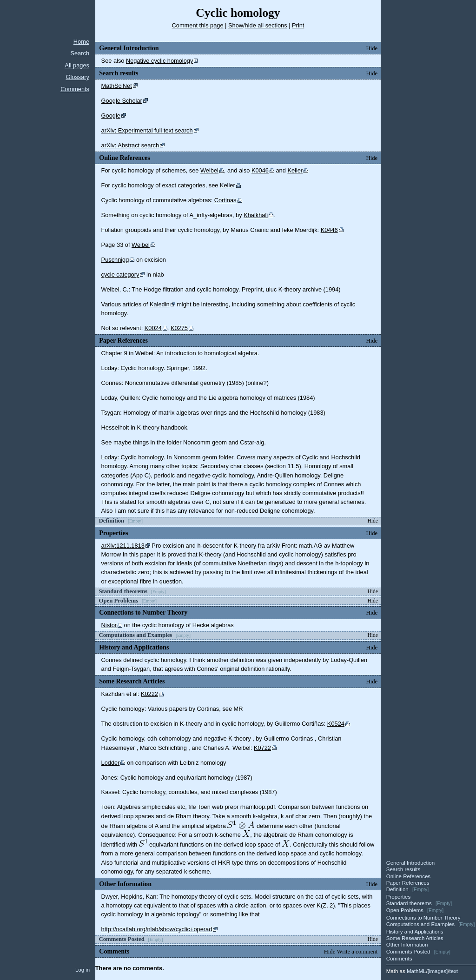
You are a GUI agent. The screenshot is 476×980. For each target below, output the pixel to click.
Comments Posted (408, 952)
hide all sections (266, 25)
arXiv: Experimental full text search (147, 130)
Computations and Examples (420, 924)
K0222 (149, 694)
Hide (372, 48)
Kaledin (160, 304)
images (438, 971)
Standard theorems (409, 903)
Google (111, 116)
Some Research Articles (415, 938)
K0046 (260, 170)
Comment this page (198, 25)
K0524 (336, 724)
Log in (83, 970)
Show (236, 25)
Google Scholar (122, 101)
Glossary (78, 77)
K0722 (262, 748)
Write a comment (357, 952)
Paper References (408, 883)
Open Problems (405, 910)
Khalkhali (256, 215)
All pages (77, 65)
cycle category (120, 275)
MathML (416, 971)
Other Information (407, 945)
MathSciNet (117, 86)
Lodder (111, 763)
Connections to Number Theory (423, 918)
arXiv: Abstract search (130, 145)
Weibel (209, 170)
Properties (398, 897)
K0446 (329, 230)
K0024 (153, 328)
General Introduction (410, 863)
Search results (403, 869)
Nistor (109, 625)
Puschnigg (115, 260)
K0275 (179, 328)
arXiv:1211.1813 (123, 546)
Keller (295, 170)
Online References (408, 876)
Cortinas (225, 200)
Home (81, 42)
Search (80, 53)
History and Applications (415, 932)
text (453, 971)
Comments (75, 89)
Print (298, 25)
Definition (397, 889)
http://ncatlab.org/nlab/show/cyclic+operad (157, 929)
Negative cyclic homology (159, 61)
